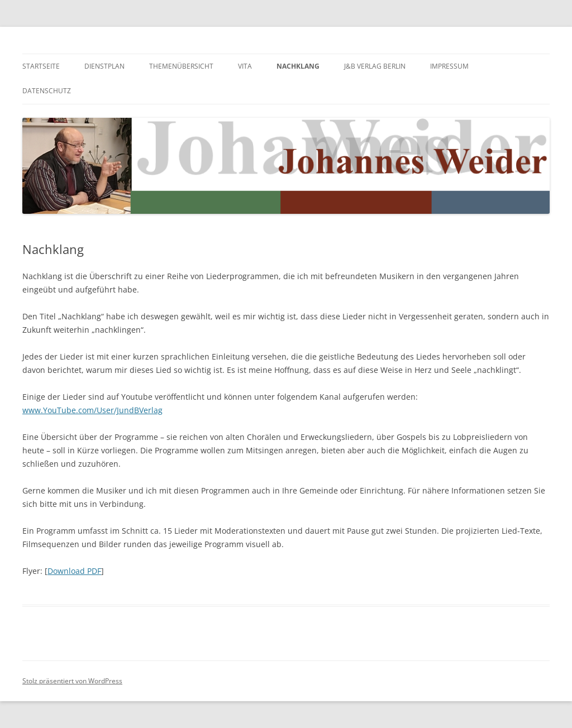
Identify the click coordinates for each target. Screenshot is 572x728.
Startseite (41, 66)
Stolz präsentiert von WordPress (72, 681)
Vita (245, 66)
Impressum (449, 66)
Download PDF (74, 571)
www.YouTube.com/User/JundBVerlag (92, 410)
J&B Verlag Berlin (375, 66)
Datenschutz (47, 91)
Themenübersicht (181, 66)
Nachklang (298, 66)
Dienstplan (104, 66)
